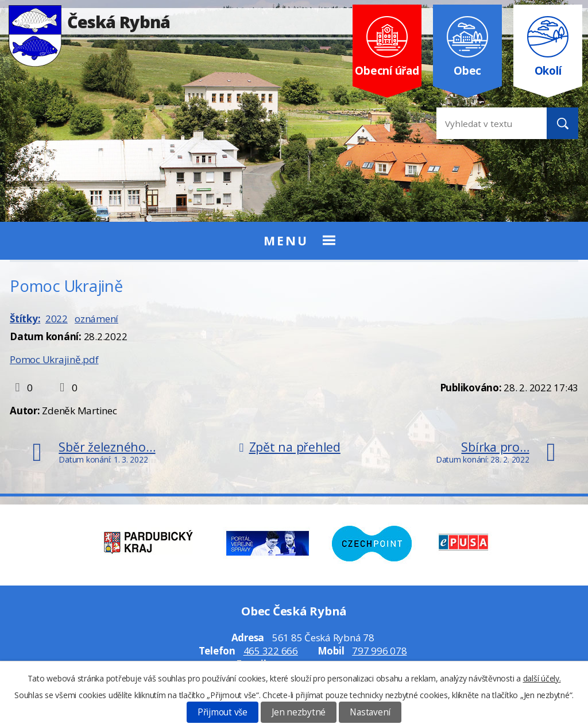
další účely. (542, 678)
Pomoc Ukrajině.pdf (54, 359)
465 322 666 (271, 651)
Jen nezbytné (299, 712)
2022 (57, 319)
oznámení (96, 319)
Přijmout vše (223, 712)
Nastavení (370, 712)
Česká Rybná (89, 22)
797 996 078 (379, 651)
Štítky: (25, 319)
